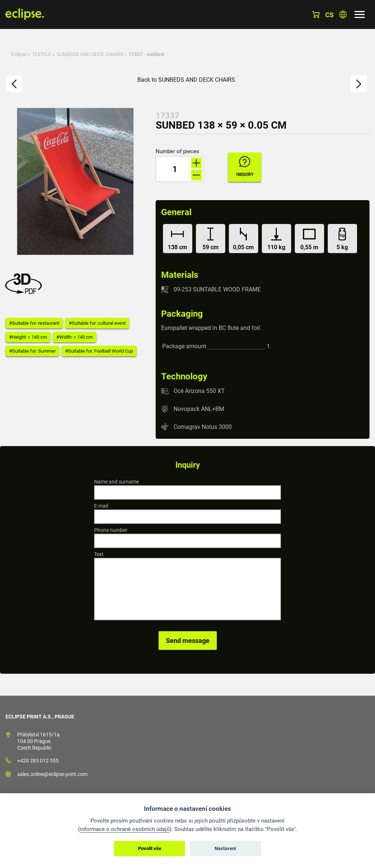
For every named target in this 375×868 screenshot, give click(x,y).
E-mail (101, 506)
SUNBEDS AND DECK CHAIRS (90, 54)
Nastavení (225, 848)
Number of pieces (177, 152)
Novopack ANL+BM (199, 409)
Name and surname (116, 482)
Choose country (343, 14)
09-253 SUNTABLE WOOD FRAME (217, 289)
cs (329, 15)
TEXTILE (42, 54)
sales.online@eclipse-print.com (52, 774)
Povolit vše (150, 848)
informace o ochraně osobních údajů (125, 829)
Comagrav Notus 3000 (203, 426)
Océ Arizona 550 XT (199, 391)
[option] (75, 181)
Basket (316, 14)
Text (99, 554)
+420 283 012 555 (38, 761)
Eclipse (19, 54)
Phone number (111, 530)
